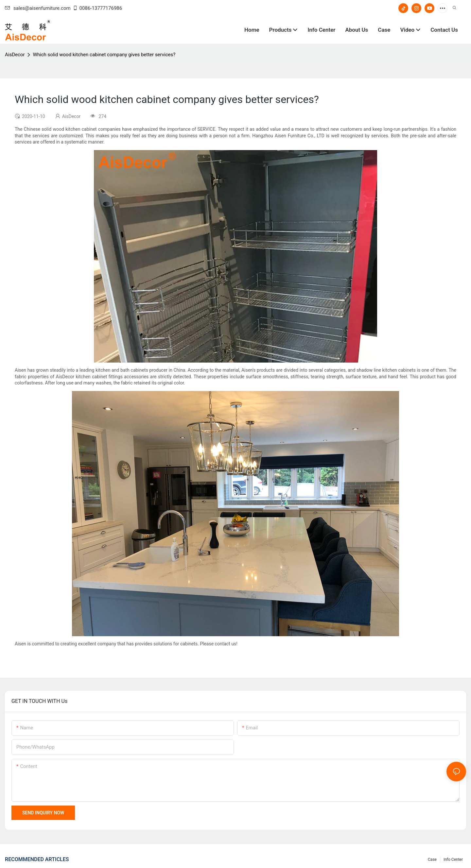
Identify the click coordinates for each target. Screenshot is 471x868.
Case (432, 859)
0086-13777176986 (97, 8)
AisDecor (15, 55)
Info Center (453, 859)
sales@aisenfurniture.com (38, 8)
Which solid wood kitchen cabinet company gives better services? (104, 55)
